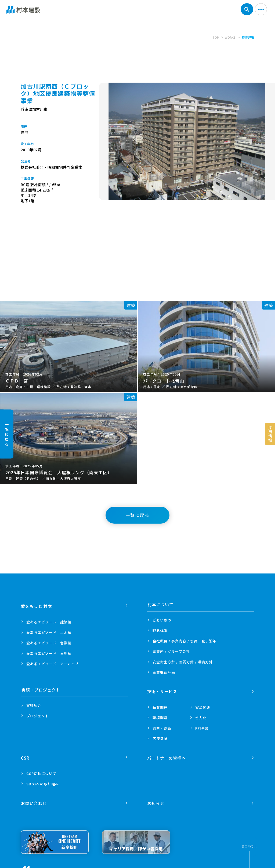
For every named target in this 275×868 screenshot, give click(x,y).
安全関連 (203, 705)
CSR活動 (41, 770)
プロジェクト (38, 716)
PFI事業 (202, 726)
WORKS (230, 37)
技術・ (163, 690)
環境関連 (160, 716)
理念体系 (160, 630)
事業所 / (171, 651)
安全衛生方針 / (183, 662)
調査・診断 (162, 726)
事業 (164, 672)
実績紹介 (34, 705)
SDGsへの (43, 780)
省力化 (201, 716)
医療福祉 (160, 737)
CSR (26, 754)
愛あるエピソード (49, 620)
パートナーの (167, 754)
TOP (215, 37)
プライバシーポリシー (90, 865)
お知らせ (156, 798)
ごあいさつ (162, 620)
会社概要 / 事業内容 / (184, 641)
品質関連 (160, 705)
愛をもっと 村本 (37, 604)
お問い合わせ (34, 798)
